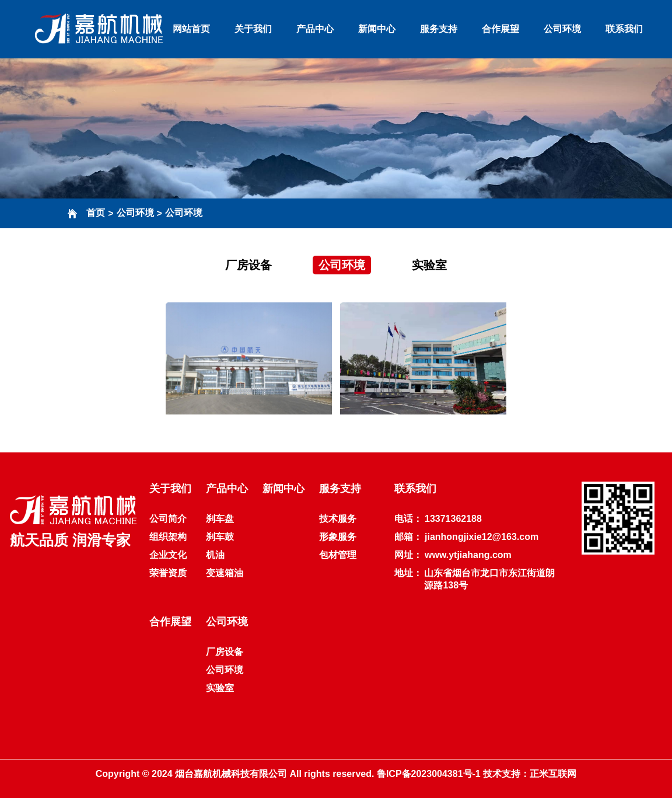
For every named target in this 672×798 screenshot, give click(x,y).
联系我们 (624, 29)
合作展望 (501, 29)
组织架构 (168, 537)
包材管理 (338, 555)
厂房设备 (249, 265)
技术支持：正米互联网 (530, 774)
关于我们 (253, 29)
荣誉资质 (168, 573)
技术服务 (338, 519)
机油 (215, 555)
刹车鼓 (220, 537)
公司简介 (168, 519)
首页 (96, 213)
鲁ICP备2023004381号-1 (429, 774)
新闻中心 (377, 29)
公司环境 (562, 29)
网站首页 (191, 29)
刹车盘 (220, 519)
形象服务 (338, 537)
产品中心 (315, 29)
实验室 (429, 265)
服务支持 (439, 29)
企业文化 (168, 555)
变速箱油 (225, 573)
